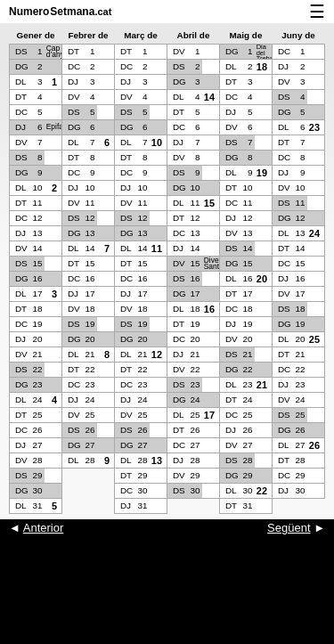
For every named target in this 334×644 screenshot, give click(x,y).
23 (314, 127)
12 (157, 355)
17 (209, 415)
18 (262, 67)
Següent (289, 528)
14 (209, 97)
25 (314, 339)
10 (157, 143)
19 (262, 173)
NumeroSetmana (60, 12)
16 (209, 309)
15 (209, 203)
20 (262, 279)
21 (262, 385)
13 (157, 461)
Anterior (44, 528)
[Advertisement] (167, 599)
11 (157, 249)
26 (314, 445)
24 (314, 233)
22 (262, 491)
